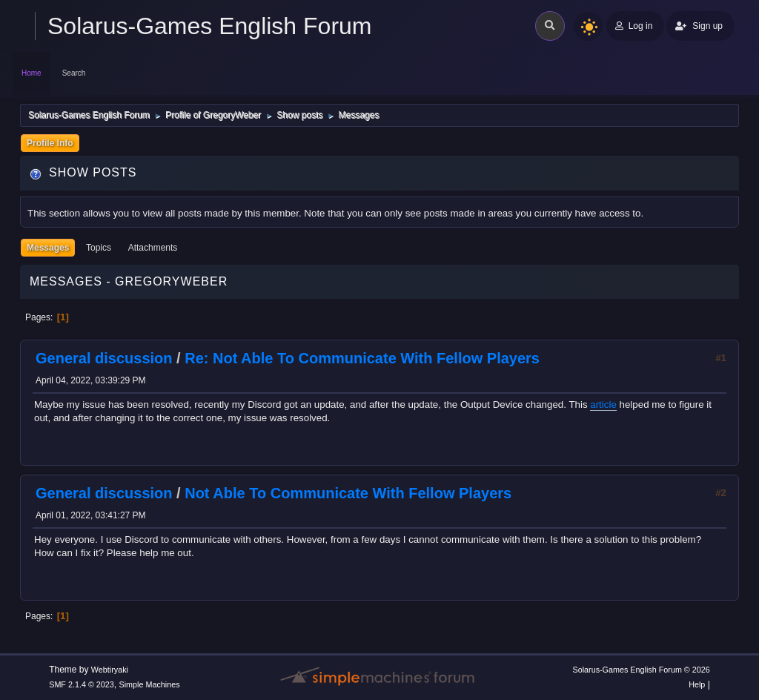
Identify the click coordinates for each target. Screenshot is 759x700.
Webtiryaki (110, 670)
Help (697, 684)
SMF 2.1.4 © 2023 (82, 684)
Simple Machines (150, 684)
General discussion (104, 358)
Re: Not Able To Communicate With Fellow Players (362, 358)
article (603, 405)
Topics (99, 248)
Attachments (153, 248)
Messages (48, 248)
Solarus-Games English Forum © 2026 (641, 670)
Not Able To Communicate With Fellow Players (348, 493)
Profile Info (50, 143)
